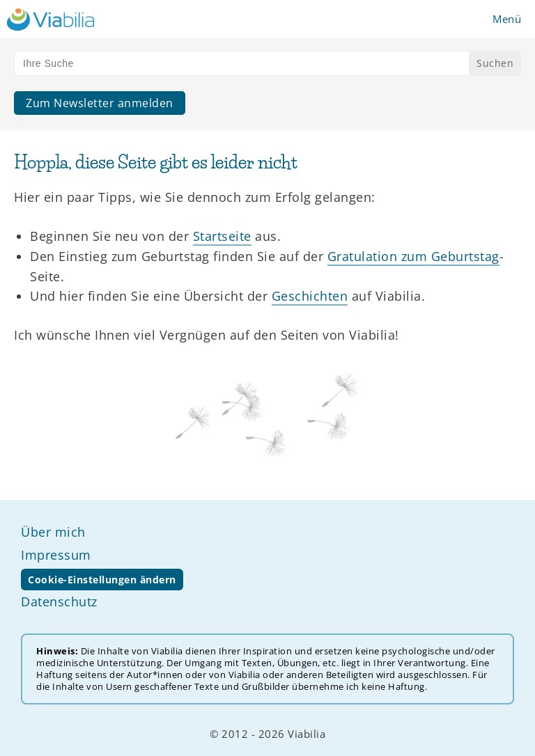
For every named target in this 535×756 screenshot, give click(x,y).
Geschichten (310, 296)
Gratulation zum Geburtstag (413, 256)
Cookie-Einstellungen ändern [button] (102, 580)
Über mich (53, 532)
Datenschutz (59, 601)
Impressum (56, 555)
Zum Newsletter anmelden (100, 103)
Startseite (222, 236)
